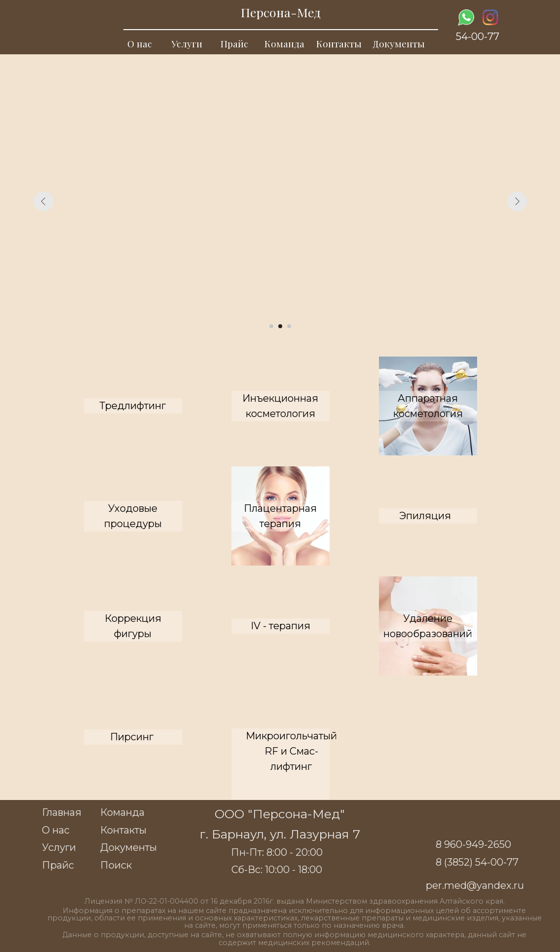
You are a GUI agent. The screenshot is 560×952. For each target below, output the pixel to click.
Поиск (116, 865)
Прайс (234, 43)
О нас (140, 43)
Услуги (187, 43)
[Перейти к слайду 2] (280, 326)
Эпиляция (425, 516)
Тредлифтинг (133, 406)
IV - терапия (280, 626)
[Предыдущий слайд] (43, 201)
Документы (399, 43)
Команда (284, 43)
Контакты (339, 43)
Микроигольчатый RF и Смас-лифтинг (291, 751)
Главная (62, 812)
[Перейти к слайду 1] (271, 326)
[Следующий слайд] (517, 201)
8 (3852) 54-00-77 (477, 862)
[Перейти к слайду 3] (289, 326)
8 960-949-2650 (473, 844)
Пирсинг (132, 737)
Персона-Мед (281, 12)
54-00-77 (478, 37)
